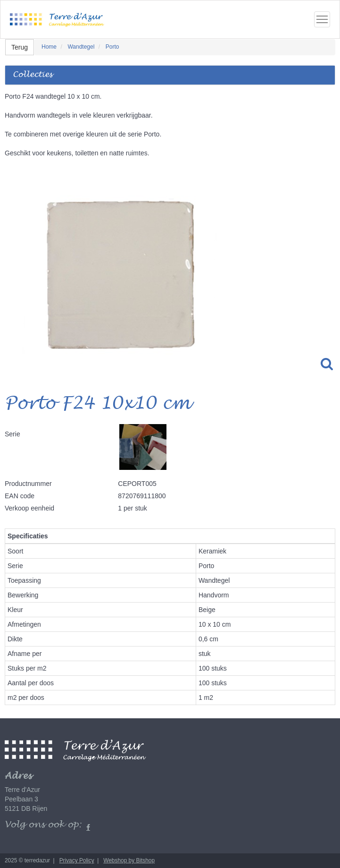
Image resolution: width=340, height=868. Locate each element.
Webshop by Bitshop (129, 860)
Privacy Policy (77, 860)
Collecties (33, 75)
